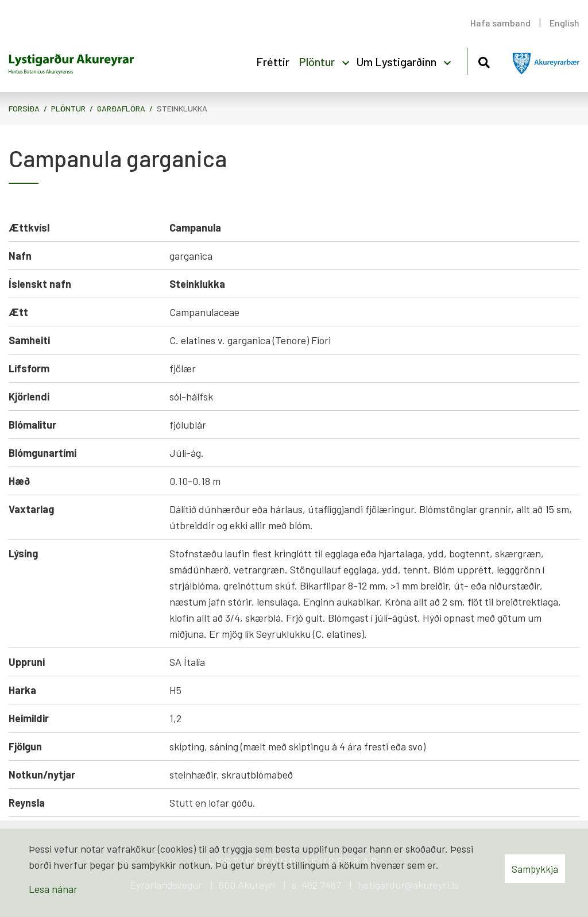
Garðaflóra (121, 108)
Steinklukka (182, 108)
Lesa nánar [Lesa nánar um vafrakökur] (53, 889)
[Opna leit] (484, 61)
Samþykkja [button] (535, 869)
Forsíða (24, 108)
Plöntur (68, 108)
